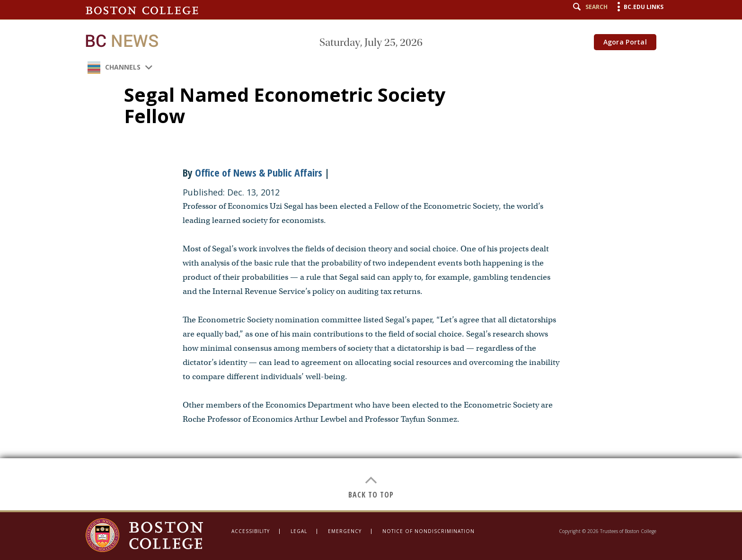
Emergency (345, 531)
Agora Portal (625, 42)
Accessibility (251, 531)
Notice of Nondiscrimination (428, 531)
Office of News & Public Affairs (259, 172)
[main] (371, 255)
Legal (299, 531)
